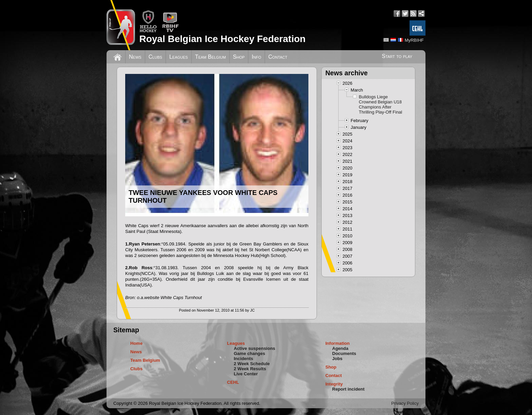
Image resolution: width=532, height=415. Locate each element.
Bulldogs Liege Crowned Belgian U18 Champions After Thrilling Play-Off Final (381, 104)
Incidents (243, 359)
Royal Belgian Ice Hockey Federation (222, 39)
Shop (239, 57)
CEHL (233, 382)
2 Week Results (250, 369)
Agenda (340, 348)
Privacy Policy (405, 403)
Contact (278, 57)
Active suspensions (254, 348)
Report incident (348, 389)
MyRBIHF (414, 40)
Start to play (397, 56)
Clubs (155, 57)
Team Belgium (211, 57)
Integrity (334, 384)
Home (136, 343)
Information (338, 343)
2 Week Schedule (252, 364)
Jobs (337, 359)
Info (256, 57)
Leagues (179, 57)
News (135, 57)
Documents (344, 353)
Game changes (250, 353)
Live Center (246, 374)
